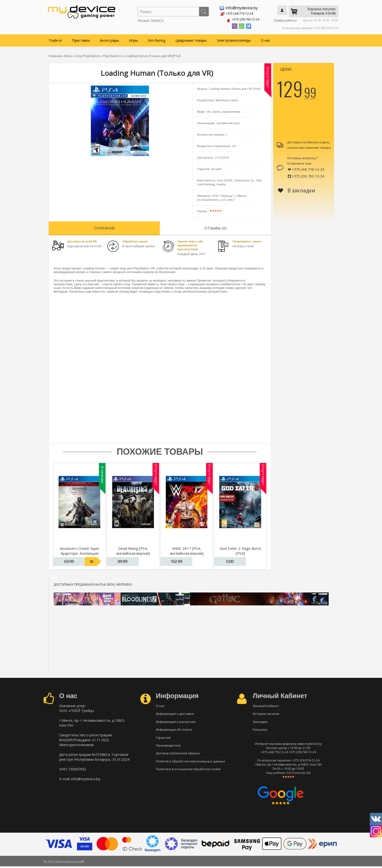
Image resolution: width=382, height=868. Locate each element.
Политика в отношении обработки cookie (188, 773)
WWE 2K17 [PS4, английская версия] (187, 550)
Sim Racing (157, 39)
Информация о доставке (175, 713)
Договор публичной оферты (178, 756)
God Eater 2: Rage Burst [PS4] (240, 550)
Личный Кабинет (266, 705)
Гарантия (163, 739)
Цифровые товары (191, 39)
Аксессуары (109, 39)
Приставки (81, 39)
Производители (168, 748)
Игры (133, 39)
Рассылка (260, 730)
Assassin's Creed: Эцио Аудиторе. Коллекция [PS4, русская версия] (80, 552)
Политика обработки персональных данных (191, 765)
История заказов (266, 713)
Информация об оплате (174, 730)
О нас (266, 39)
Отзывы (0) (215, 227)
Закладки (260, 722)
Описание (104, 227)
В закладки (297, 189)
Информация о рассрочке (176, 722)
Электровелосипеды (234, 39)
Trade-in (55, 39)
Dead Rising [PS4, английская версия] (133, 550)
